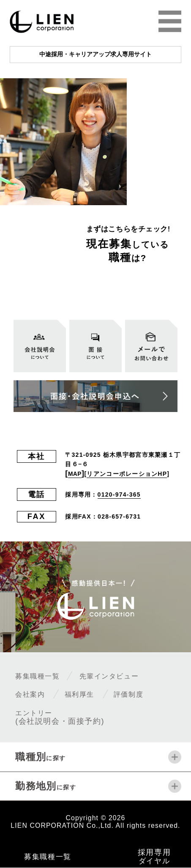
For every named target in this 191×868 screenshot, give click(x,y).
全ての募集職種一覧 (117, 287)
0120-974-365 (119, 495)
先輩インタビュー (128, 676)
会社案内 (34, 694)
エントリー (61, 717)
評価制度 (147, 694)
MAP (77, 473)
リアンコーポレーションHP (131, 474)
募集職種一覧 (43, 676)
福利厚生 (90, 694)
